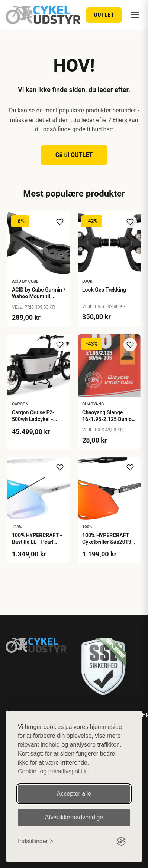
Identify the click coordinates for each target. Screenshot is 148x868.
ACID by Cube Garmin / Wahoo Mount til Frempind (39, 296)
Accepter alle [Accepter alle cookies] (74, 794)
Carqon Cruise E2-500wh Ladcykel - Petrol (33, 419)
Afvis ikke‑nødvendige (74, 817)
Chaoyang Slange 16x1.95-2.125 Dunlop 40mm (108, 419)
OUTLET (104, 15)
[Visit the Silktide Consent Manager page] (121, 841)
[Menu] (135, 15)
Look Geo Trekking (104, 290)
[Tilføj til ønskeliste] (60, 222)
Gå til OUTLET (74, 155)
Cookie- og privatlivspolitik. (53, 771)
